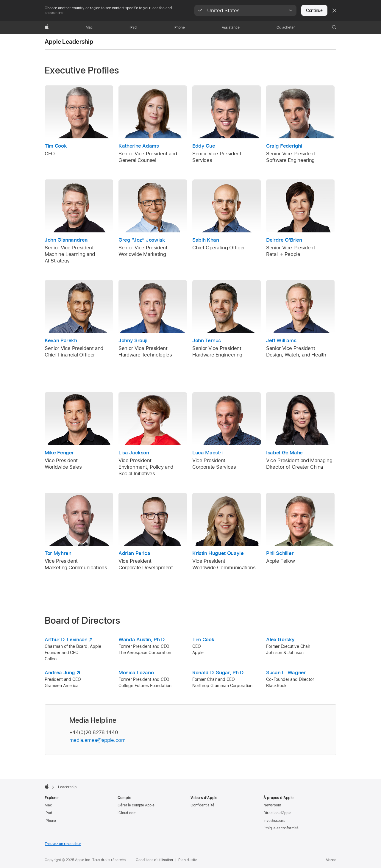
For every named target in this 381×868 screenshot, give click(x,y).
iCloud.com (127, 813)
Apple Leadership (69, 42)
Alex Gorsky (280, 639)
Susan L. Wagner (286, 672)
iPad (48, 813)
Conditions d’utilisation (154, 860)
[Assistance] (231, 27)
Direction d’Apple (277, 813)
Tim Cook (203, 639)
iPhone (50, 821)
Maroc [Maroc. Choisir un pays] (331, 860)
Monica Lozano (136, 672)
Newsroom (272, 805)
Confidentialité (202, 805)
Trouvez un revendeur (63, 844)
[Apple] (47, 27)
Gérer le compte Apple (136, 805)
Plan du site (188, 860)
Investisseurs (274, 821)
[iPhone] (179, 27)
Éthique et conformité (281, 828)
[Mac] (89, 27)
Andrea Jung (60, 672)
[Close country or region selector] (334, 10)
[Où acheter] (286, 27)
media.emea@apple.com (97, 740)
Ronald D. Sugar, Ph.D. (218, 672)
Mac (48, 805)
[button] (245, 10)
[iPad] (133, 27)
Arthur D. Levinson (66, 639)
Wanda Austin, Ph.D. (142, 639)
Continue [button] (314, 10)
